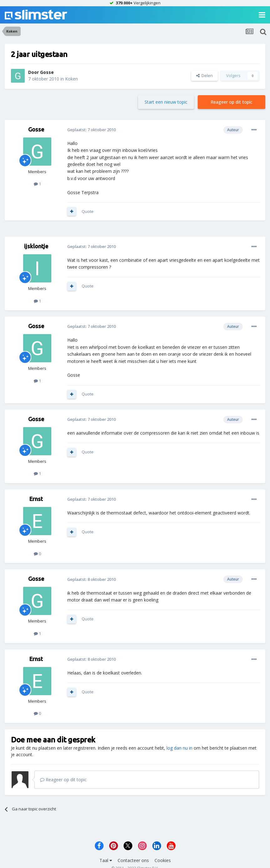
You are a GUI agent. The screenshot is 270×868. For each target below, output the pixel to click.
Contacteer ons (133, 860)
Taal (106, 860)
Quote (88, 211)
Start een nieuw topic (166, 102)
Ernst (36, 499)
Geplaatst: (92, 130)
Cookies (163, 860)
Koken (71, 79)
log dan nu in (179, 748)
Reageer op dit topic (232, 102)
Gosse (47, 72)
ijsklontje (36, 246)
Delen (204, 75)
